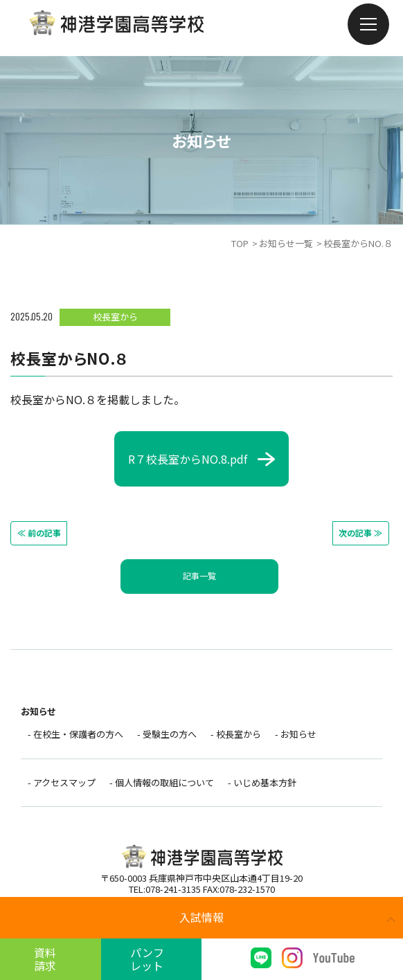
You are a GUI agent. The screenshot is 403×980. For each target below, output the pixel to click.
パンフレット (151, 959)
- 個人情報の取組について (162, 784)
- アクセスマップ (62, 784)
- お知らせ (296, 734)
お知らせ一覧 (286, 243)
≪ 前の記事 (43, 532)
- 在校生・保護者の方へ (75, 734)
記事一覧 (199, 575)
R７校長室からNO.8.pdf (188, 459)
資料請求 (51, 959)
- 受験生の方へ (167, 734)
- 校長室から (236, 734)
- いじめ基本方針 (262, 784)
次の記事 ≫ (357, 532)
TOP (240, 243)
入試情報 (201, 917)
